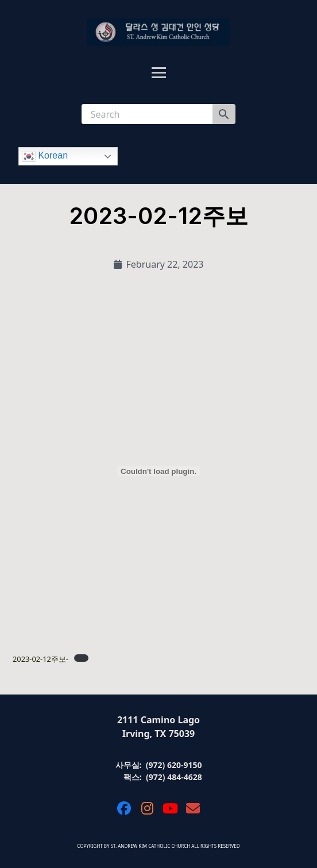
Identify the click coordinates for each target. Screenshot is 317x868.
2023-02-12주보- (40, 659)
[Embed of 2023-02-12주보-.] (158, 471)
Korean (45, 156)
